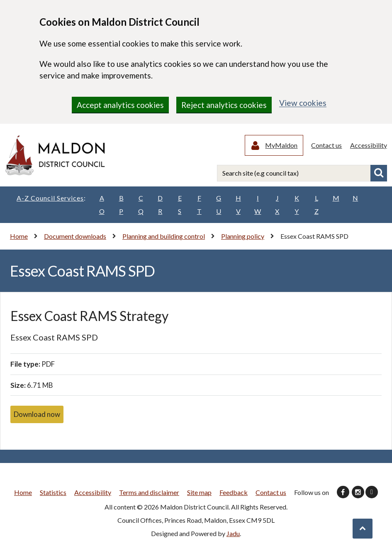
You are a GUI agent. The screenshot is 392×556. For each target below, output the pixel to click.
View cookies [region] (303, 103)
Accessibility (369, 146)
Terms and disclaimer (149, 493)
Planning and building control (164, 237)
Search (379, 174)
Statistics (53, 493)
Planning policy (243, 237)
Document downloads (75, 237)
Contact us (327, 146)
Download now (37, 415)
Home (19, 237)
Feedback (234, 493)
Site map (199, 493)
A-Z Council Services (51, 199)
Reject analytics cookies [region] (224, 105)
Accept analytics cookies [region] (120, 105)
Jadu (233, 534)
